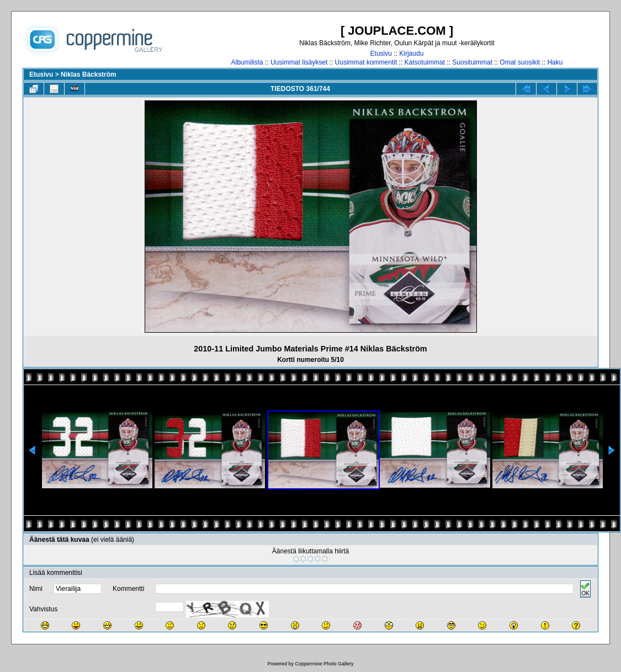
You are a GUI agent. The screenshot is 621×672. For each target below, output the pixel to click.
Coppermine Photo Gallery (324, 664)
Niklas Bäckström (89, 74)
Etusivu (381, 54)
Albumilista (247, 62)
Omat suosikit (520, 62)
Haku (555, 62)
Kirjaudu (411, 54)
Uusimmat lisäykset (299, 62)
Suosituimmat (472, 62)
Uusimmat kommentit (366, 62)
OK (585, 589)
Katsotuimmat (425, 62)
